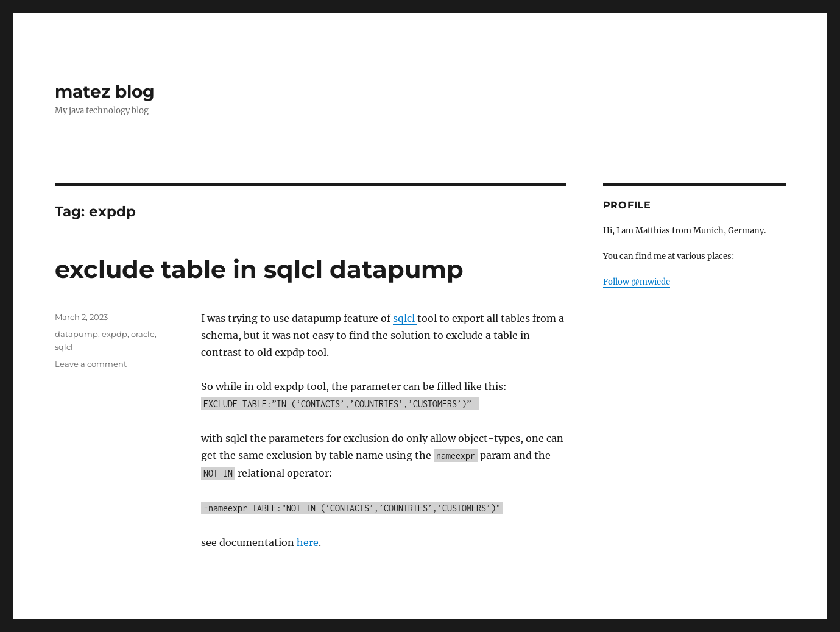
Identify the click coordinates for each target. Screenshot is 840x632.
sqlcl (405, 318)
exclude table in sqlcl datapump (259, 269)
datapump (76, 334)
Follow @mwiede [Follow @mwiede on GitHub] (637, 282)
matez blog (105, 91)
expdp (115, 334)
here (308, 542)
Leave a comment (91, 364)
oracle (143, 334)
